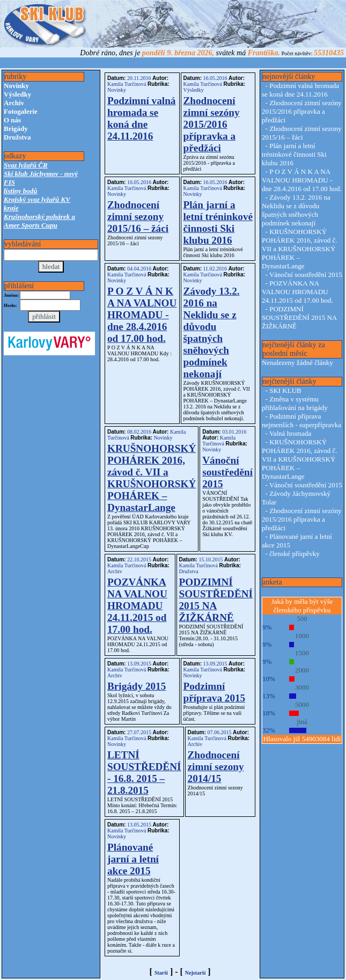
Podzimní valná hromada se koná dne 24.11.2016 (141, 118)
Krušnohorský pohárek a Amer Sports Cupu (39, 221)
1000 (302, 636)
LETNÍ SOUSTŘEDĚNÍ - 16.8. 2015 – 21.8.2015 (144, 773)
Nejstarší (195, 973)
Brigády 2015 (137, 686)
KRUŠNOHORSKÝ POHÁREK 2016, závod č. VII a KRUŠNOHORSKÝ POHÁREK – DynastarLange (152, 478)
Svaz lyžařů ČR (26, 165)
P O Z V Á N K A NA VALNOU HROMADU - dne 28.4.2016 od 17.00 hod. (142, 315)
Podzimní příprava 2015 (215, 692)
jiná (302, 722)
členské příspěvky (295, 554)
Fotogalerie (21, 111)
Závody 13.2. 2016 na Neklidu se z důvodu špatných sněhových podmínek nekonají (212, 332)
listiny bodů (21, 191)
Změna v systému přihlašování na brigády (295, 403)
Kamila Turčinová (127, 84)
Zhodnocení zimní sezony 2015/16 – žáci (138, 217)
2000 (302, 670)
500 (302, 619)
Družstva (17, 137)
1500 (302, 653)
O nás (12, 120)
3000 (302, 687)
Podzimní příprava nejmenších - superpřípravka (301, 420)
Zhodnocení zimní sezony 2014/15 (216, 767)
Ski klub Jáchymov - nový (41, 174)
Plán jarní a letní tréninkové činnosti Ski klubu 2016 (218, 222)
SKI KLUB (285, 390)
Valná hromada (290, 433)
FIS (9, 182)
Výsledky (17, 94)
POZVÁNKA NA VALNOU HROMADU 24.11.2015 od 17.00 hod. (137, 606)
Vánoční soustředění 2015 (227, 472)
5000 (302, 704)
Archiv (14, 103)
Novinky (16, 86)
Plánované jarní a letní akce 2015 (133, 859)
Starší (161, 973)
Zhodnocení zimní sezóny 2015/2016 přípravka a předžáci (212, 124)
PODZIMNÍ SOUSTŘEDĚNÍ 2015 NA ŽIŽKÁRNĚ (216, 600)
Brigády (16, 129)
